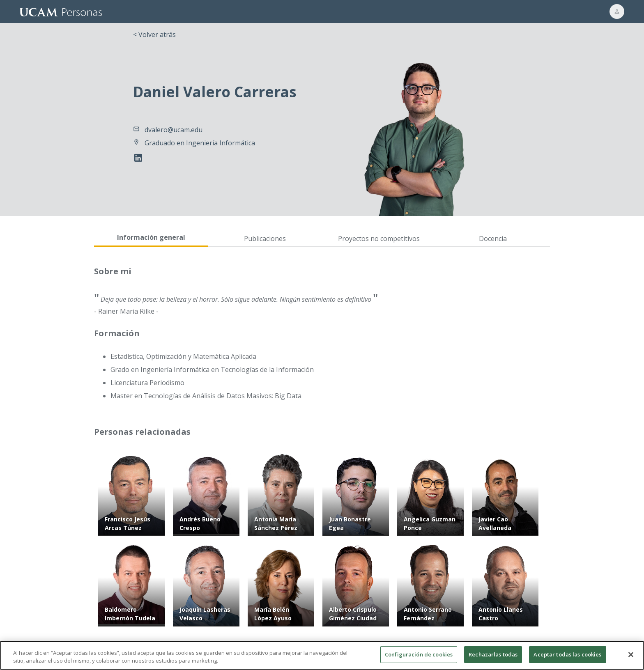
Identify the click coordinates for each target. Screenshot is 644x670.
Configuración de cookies (419, 659)
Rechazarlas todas (493, 659)
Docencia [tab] (493, 239)
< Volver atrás (154, 34)
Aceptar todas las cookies (567, 659)
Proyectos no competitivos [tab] (379, 239)
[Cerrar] (631, 659)
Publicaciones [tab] (265, 239)
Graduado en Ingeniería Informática (200, 143)
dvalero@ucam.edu (174, 130)
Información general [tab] (151, 237)
